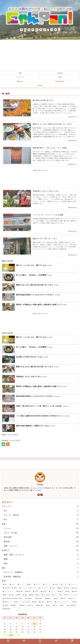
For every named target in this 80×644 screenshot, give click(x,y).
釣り (41, 520)
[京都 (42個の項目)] (5, 585)
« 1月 (11, 635)
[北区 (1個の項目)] (49, 606)
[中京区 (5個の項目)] (67, 588)
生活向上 (40, 550)
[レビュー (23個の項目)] (21, 585)
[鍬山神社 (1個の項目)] (39, 599)
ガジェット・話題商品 (41, 572)
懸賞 (41, 559)
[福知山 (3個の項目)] (61, 592)
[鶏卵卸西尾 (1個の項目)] (40, 609)
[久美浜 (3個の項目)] (36, 592)
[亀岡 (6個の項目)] (60, 588)
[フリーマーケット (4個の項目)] (9, 592)
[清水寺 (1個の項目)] (50, 602)
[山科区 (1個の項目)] (42, 602)
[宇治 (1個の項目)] (56, 606)
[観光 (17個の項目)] (29, 585)
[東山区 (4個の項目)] (28, 592)
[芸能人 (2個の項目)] (12, 595)
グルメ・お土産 (41, 533)
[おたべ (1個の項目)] (54, 595)
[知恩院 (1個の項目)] (23, 606)
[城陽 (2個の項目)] (25, 595)
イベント (41, 528)
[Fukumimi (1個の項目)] (29, 599)
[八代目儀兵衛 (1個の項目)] (72, 606)
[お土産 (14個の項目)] (56, 585)
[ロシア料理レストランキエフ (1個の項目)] (68, 595)
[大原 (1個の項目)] (64, 599)
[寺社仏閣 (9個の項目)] (6, 588)
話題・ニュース (41, 546)
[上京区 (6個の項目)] (53, 588)
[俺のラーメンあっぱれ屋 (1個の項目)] (22, 602)
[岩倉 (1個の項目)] (37, 595)
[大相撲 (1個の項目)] (6, 606)
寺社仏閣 (41, 537)
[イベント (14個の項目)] (47, 585)
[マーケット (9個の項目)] (73, 585)
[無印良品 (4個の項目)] (20, 592)
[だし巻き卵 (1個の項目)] (46, 595)
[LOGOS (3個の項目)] (44, 592)
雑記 (40, 568)
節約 (41, 564)
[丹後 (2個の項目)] (68, 592)
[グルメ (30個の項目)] (13, 585)
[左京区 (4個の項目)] (74, 588)
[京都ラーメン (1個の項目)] (7, 602)
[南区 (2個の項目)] (5, 595)
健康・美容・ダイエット (41, 555)
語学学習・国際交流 (41, 577)
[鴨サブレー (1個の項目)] (73, 599)
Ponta (40, 485)
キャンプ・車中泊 (41, 515)
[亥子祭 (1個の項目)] (31, 606)
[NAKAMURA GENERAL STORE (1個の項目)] (13, 599)
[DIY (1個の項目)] (63, 606)
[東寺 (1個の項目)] (75, 602)
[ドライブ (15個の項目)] (37, 585)
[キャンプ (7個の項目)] (33, 588)
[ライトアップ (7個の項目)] (43, 588)
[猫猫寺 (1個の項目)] (49, 599)
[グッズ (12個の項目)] (64, 585)
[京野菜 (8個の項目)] (14, 588)
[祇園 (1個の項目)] (35, 602)
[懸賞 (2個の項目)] (31, 595)
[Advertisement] (40, 55)
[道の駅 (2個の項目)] (75, 592)
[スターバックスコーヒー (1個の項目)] (63, 602)
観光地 (41, 542)
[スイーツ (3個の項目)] (52, 592)
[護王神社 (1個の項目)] (40, 606)
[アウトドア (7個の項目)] (23, 588)
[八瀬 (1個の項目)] (56, 599)
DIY (41, 511)
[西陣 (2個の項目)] (19, 595)
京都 (40, 524)
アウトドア (40, 506)
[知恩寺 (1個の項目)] (14, 606)
